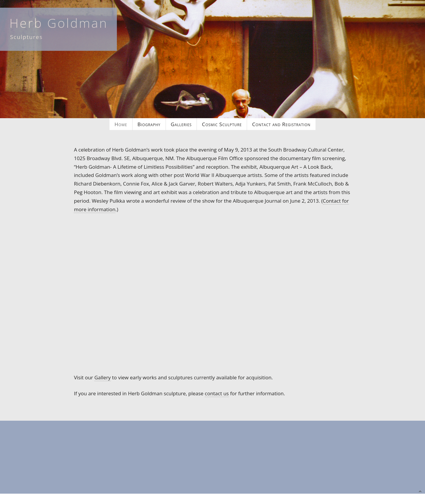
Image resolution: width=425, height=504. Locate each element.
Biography (149, 124)
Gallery (103, 377)
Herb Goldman (59, 23)
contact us (217, 393)
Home (121, 124)
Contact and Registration (281, 124)
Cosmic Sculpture (222, 124)
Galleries (181, 124)
